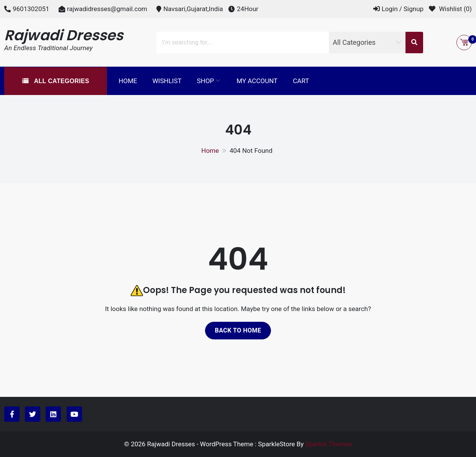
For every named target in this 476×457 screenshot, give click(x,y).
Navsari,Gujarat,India (193, 9)
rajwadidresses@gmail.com (107, 9)
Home (128, 81)
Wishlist (167, 81)
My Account (257, 81)
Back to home (238, 330)
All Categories (61, 81)
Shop (206, 81)
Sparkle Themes (329, 444)
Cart (301, 81)
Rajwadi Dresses (64, 35)
